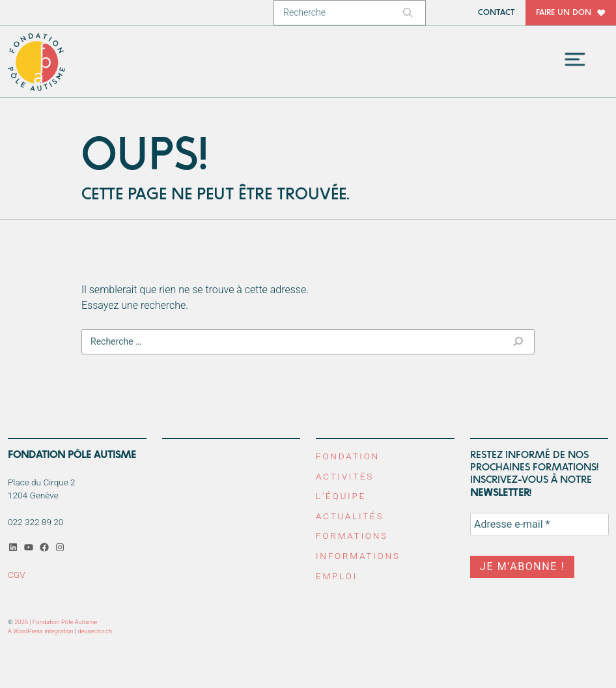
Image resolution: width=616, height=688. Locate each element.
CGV (17, 575)
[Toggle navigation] (575, 60)
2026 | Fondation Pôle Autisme (56, 622)
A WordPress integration (41, 631)
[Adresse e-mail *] (539, 524)
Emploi (337, 576)
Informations (358, 556)
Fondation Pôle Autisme (37, 62)
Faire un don (564, 13)
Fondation (348, 456)
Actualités (350, 516)
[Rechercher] (410, 13)
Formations (352, 536)
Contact (497, 13)
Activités (345, 476)
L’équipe (341, 496)
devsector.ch (95, 631)
